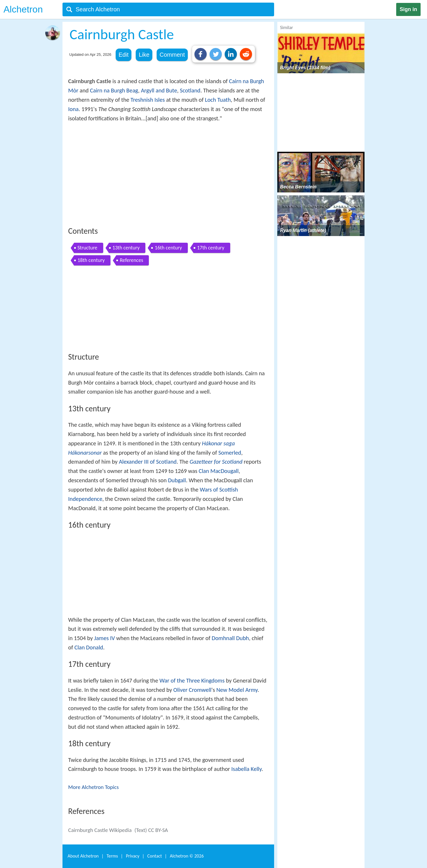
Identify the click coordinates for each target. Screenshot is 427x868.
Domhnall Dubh (230, 638)
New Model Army (237, 690)
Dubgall (177, 480)
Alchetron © (187, 856)
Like (144, 55)
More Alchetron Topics (94, 787)
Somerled (230, 453)
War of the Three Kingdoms (192, 681)
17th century (211, 248)
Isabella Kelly (246, 769)
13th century (126, 248)
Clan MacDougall (218, 471)
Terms (112, 856)
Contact (155, 856)
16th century (168, 248)
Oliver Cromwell (192, 690)
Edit (124, 55)
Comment (172, 55)
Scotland (190, 90)
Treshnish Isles (148, 100)
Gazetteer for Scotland (216, 462)
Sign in (408, 9)
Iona (74, 109)
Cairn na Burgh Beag (114, 90)
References (131, 260)
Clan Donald (89, 647)
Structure (87, 248)
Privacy (133, 856)
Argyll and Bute (159, 90)
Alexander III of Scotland (148, 462)
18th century (91, 260)
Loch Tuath (218, 100)
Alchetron (23, 9)
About (83, 856)
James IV (104, 638)
